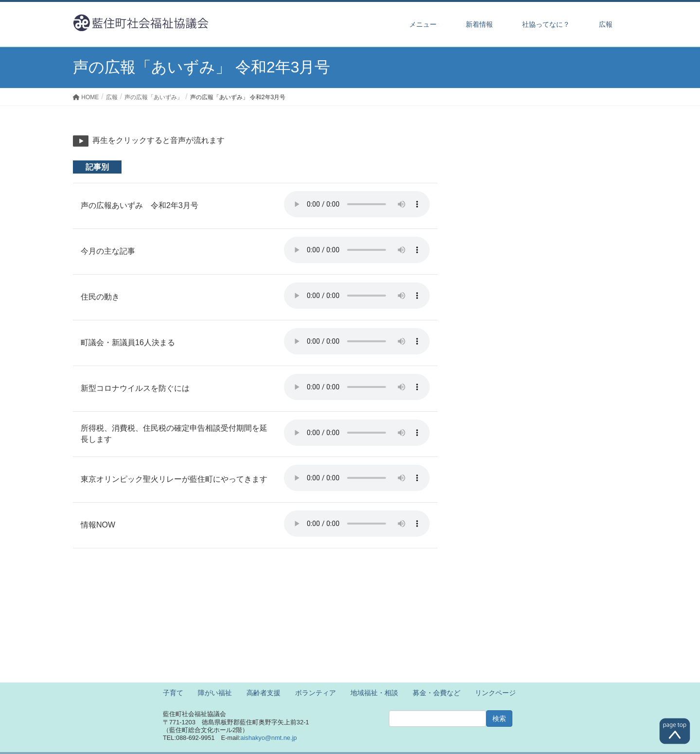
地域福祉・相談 (374, 693)
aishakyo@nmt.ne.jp (269, 738)
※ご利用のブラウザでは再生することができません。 (357, 204)
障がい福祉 (215, 693)
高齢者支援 (263, 693)
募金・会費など (437, 693)
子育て (173, 693)
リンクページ (495, 693)
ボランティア (315, 693)
